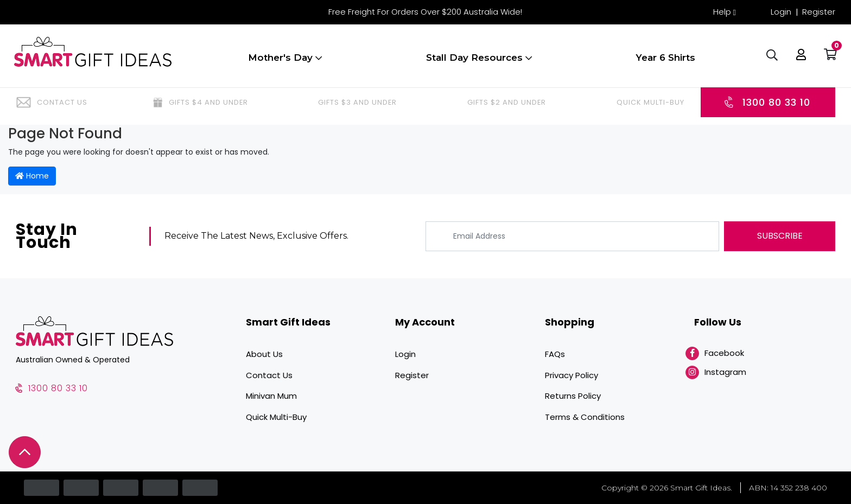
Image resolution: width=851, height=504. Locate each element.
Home (32, 176)
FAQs (555, 354)
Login (781, 12)
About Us (264, 354)
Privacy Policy (571, 375)
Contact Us (269, 375)
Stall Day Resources (479, 61)
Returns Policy (573, 396)
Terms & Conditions (585, 417)
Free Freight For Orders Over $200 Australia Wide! (425, 12)
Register (819, 12)
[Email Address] (572, 236)
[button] (799, 60)
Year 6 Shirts (665, 61)
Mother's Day (285, 61)
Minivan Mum (271, 396)
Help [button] (722, 12)
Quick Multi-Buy (276, 417)
